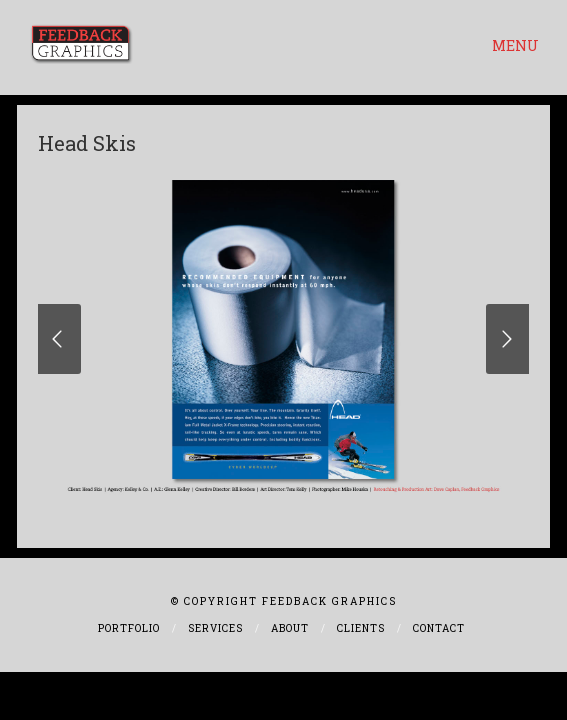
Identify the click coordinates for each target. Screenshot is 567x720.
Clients (361, 628)
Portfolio (129, 628)
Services (215, 628)
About (290, 628)
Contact (439, 628)
